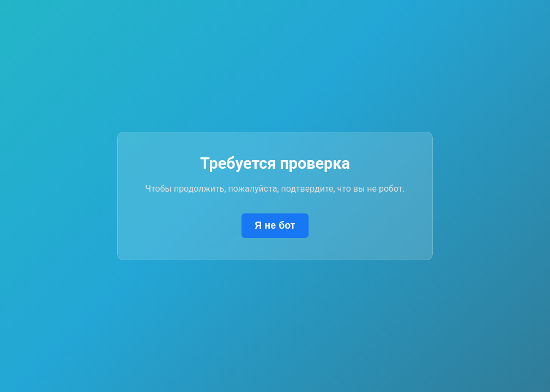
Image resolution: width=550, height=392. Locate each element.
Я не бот (275, 225)
